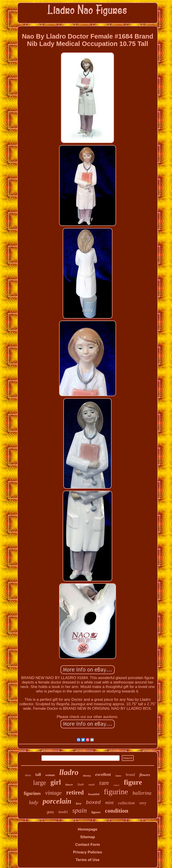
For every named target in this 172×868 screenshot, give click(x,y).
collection (126, 803)
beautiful (94, 794)
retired (75, 792)
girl (56, 782)
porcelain (57, 801)
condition (117, 811)
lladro (69, 772)
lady (33, 802)
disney (87, 776)
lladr (81, 784)
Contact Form (88, 845)
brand (130, 775)
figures (96, 812)
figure (133, 782)
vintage (54, 793)
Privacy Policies (87, 852)
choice (118, 776)
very (143, 803)
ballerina (142, 793)
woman (50, 775)
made (92, 784)
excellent (103, 774)
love (79, 803)
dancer (69, 785)
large (40, 783)
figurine (116, 792)
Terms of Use (88, 860)
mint (109, 803)
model (63, 812)
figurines (32, 793)
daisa (28, 775)
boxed (93, 803)
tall (38, 775)
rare (104, 783)
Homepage (88, 829)
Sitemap (88, 837)
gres (50, 812)
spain (80, 810)
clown (116, 785)
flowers (145, 775)
